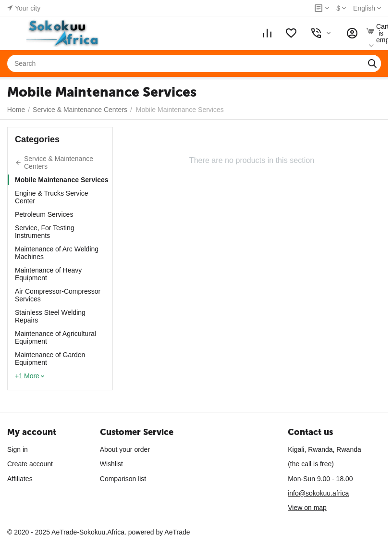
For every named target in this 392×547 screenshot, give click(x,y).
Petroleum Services (44, 214)
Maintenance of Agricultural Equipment (55, 337)
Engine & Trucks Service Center (52, 197)
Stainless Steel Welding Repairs (50, 316)
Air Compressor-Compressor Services (58, 295)
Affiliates (20, 479)
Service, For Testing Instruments (44, 232)
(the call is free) (311, 464)
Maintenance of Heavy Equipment (48, 274)
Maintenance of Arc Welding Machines (57, 253)
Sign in (18, 449)
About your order (125, 449)
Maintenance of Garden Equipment (50, 359)
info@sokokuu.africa (318, 493)
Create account (30, 464)
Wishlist (111, 464)
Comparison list (123, 479)
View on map (307, 508)
